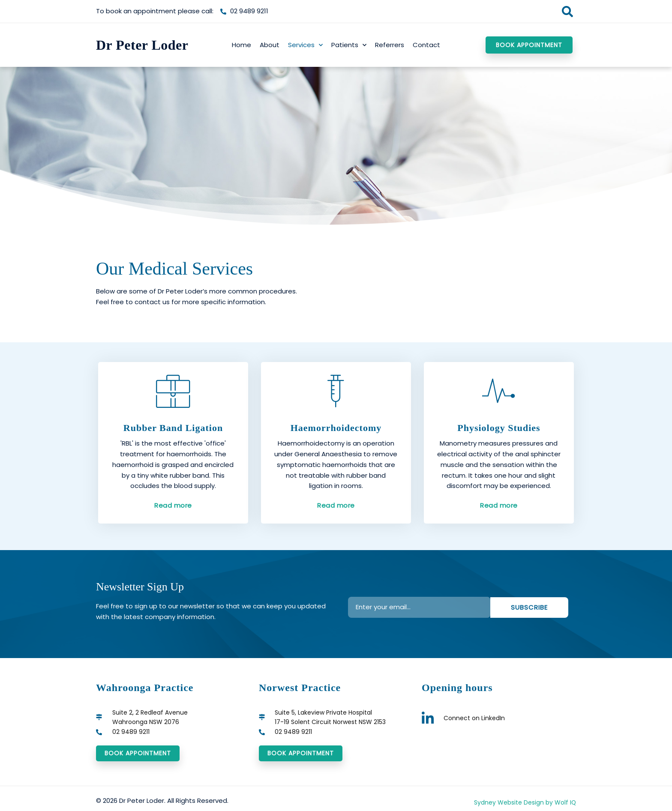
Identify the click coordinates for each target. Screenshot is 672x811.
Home (241, 45)
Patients (349, 45)
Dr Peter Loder (142, 45)
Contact (426, 45)
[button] (567, 11)
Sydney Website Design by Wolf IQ (522, 804)
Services (305, 45)
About (270, 45)
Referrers (390, 45)
